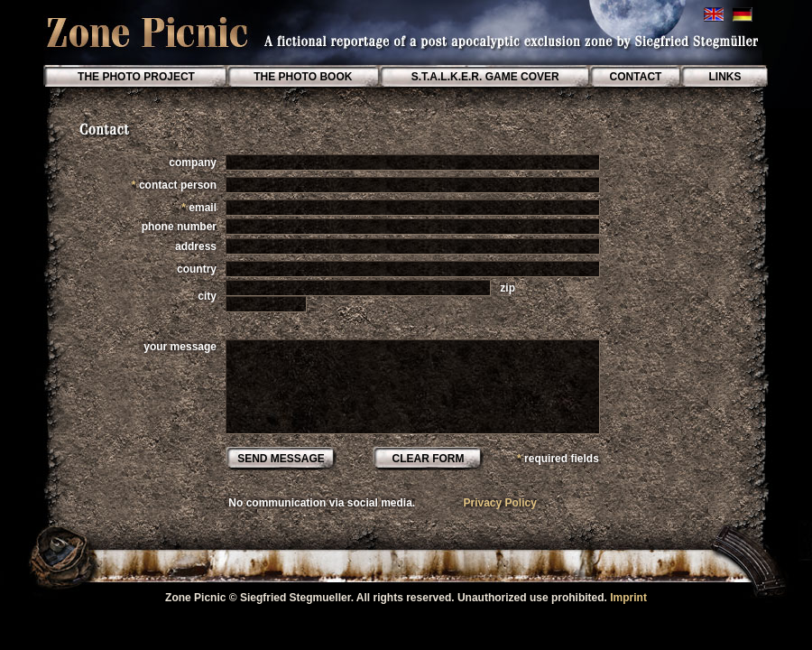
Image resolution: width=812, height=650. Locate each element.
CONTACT (635, 77)
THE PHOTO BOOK (304, 77)
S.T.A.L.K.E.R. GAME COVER (483, 77)
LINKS (725, 77)
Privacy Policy (499, 503)
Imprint (628, 598)
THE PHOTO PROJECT (136, 77)
